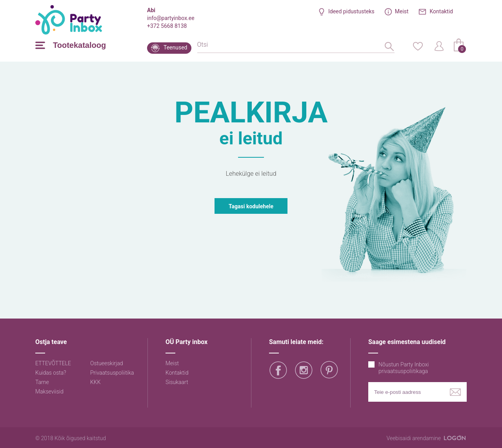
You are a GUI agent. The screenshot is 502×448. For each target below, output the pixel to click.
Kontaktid (442, 11)
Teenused (176, 47)
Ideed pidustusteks (351, 11)
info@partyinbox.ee (171, 18)
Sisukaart (177, 382)
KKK (95, 382)
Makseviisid (49, 392)
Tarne (42, 382)
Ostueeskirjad (107, 363)
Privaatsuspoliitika (112, 373)
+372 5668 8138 (167, 26)
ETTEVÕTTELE (53, 363)
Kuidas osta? (51, 373)
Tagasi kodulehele (251, 206)
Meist (402, 11)
